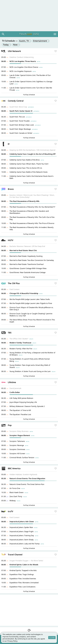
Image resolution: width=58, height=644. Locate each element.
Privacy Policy (12, 641)
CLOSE (52, 638)
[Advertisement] (29, 16)
